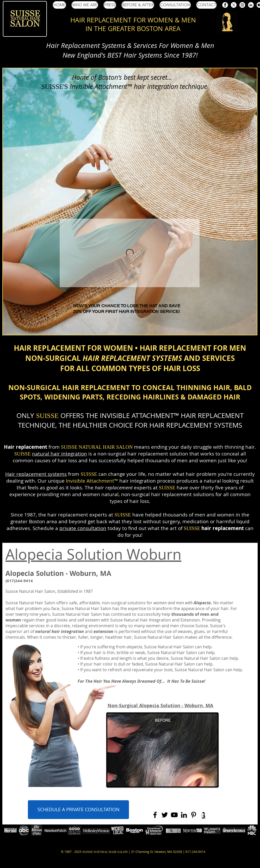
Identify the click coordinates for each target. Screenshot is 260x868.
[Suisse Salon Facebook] (225, 5)
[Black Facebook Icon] (155, 815)
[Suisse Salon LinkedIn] (251, 5)
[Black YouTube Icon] (174, 815)
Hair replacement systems (36, 474)
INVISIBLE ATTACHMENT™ (139, 415)
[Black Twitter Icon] (165, 815)
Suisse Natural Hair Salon (30, 591)
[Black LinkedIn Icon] (184, 815)
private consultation (83, 528)
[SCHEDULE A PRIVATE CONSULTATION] (78, 810)
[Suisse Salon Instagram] (242, 5)
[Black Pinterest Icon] (194, 815)
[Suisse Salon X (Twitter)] (234, 5)
